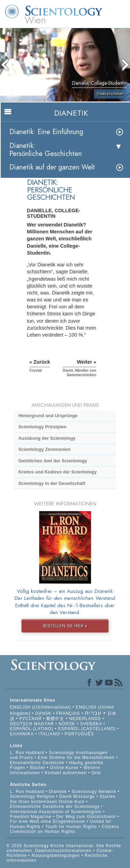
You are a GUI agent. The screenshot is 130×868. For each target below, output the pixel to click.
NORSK (67, 724)
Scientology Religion (32, 796)
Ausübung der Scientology (47, 438)
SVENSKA (91, 724)
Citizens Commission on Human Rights (65, 829)
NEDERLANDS (85, 719)
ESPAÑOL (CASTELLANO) (87, 729)
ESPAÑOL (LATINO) (32, 729)
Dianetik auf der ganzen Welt (52, 167)
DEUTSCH (21, 724)
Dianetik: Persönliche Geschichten (46, 150)
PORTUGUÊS (79, 734)
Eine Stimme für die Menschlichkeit (76, 758)
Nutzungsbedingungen (56, 855)
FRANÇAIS (68, 713)
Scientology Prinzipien (42, 427)
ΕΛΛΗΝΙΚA (22, 734)
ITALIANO (49, 734)
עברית (93, 713)
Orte (96, 773)
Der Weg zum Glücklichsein (86, 817)
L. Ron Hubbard (27, 753)
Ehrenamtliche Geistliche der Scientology (55, 807)
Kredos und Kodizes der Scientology (58, 472)
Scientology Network (94, 792)
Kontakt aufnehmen (66, 773)
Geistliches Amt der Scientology (53, 461)
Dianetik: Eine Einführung (46, 132)
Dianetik (58, 792)
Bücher (38, 768)
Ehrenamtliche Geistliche (37, 763)
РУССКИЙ (31, 719)
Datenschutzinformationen (63, 851)
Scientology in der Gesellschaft (52, 483)
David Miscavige (77, 796)
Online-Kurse (65, 768)
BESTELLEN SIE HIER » (65, 626)
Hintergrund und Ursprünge (48, 416)
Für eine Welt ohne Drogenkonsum (48, 821)
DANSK (43, 713)
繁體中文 (55, 719)
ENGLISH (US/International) (41, 707)
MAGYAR (44, 724)
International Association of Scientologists (56, 812)
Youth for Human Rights (72, 827)
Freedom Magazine (31, 817)
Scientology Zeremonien (44, 449)
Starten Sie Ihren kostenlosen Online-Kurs (63, 799)
